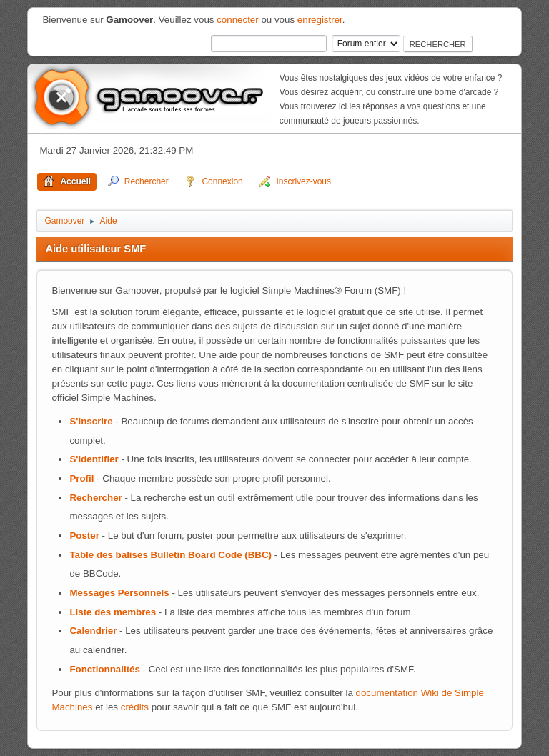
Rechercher (95, 498)
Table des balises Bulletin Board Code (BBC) (170, 555)
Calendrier (93, 631)
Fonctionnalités (104, 669)
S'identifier (94, 459)
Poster (84, 536)
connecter (238, 20)
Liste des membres (113, 612)
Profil (81, 478)
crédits (135, 707)
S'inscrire (91, 421)
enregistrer (320, 20)
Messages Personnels (119, 593)
